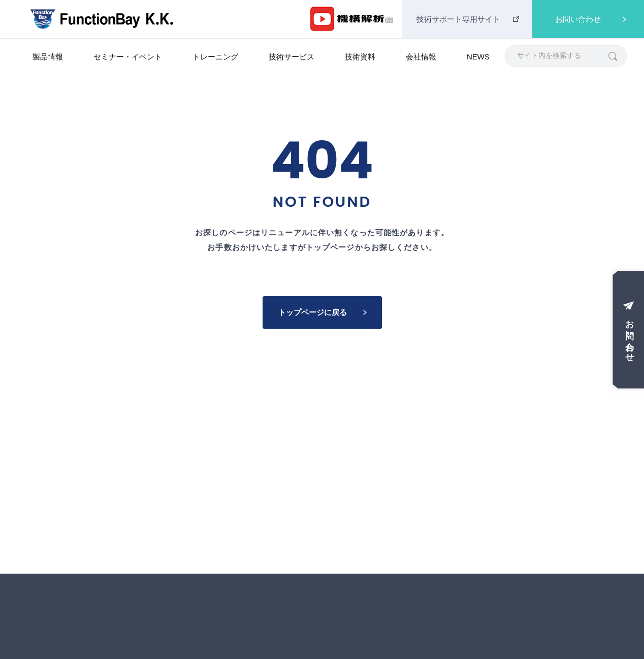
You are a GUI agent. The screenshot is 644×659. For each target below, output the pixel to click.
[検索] (612, 56)
